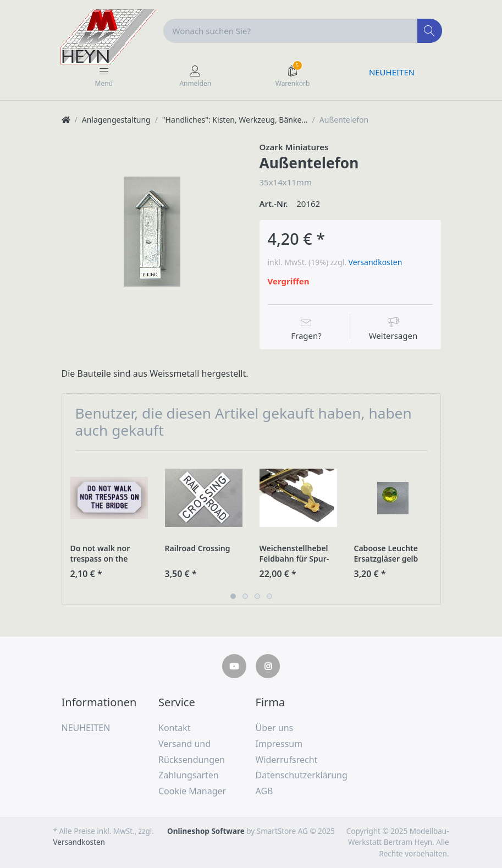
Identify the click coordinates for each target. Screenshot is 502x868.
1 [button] (233, 596)
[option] (152, 232)
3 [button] (257, 596)
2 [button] (245, 596)
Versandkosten (376, 262)
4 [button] (269, 596)
